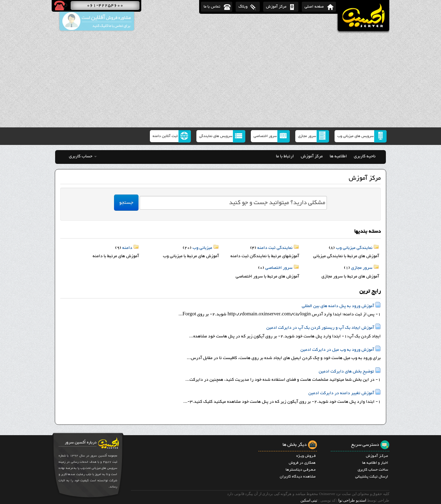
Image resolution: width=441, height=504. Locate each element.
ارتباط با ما (285, 156)
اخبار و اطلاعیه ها (375, 463)
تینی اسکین (309, 500)
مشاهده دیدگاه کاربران (298, 477)
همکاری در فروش (302, 463)
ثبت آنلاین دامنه (165, 136)
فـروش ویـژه (306, 456)
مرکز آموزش (276, 7)
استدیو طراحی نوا (352, 500)
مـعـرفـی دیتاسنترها (301, 470)
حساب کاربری (83, 156)
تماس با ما (212, 7)
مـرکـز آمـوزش (377, 456)
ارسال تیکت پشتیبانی (372, 477)
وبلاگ (243, 7)
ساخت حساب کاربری (373, 470)
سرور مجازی (307, 136)
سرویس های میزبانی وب (355, 136)
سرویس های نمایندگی (216, 136)
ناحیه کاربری (365, 156)
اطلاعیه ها (338, 156)
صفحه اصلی (314, 7)
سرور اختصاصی (265, 136)
